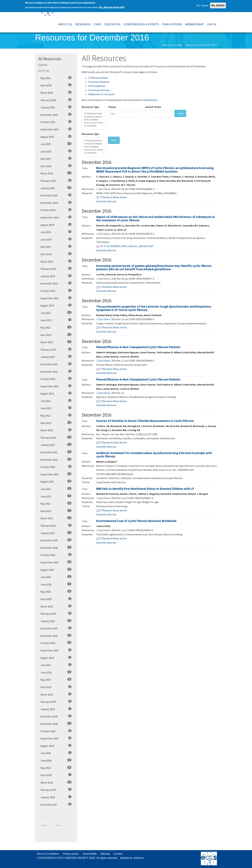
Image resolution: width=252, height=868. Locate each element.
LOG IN (211, 24)
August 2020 (56, 570)
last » (58, 825)
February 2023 (56, 349)
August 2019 (56, 658)
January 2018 (56, 797)
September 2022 (56, 386)
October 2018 (56, 731)
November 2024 (56, 203)
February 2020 (56, 614)
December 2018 (56, 716)
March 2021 (56, 518)
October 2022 (56, 379)
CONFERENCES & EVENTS (141, 24)
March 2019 (56, 694)
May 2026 (56, 78)
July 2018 (56, 753)
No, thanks (218, 5)
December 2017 (56, 804)
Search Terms (153, 107)
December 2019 (56, 628)
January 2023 (56, 357)
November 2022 (56, 371)
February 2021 (56, 525)
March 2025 (56, 173)
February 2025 (56, 181)
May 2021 (56, 503)
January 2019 (56, 709)
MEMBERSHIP (194, 24)
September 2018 (56, 738)
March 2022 (56, 430)
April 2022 (56, 423)
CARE (97, 24)
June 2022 (56, 408)
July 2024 (56, 232)
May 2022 (56, 415)
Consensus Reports (99, 82)
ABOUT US (65, 24)
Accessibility (90, 854)
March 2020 (56, 606)
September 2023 (56, 298)
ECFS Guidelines (97, 86)
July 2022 (56, 401)
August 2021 (56, 481)
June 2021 (56, 496)
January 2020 (56, 621)
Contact (118, 854)
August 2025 (56, 137)
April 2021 (56, 511)
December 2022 (56, 364)
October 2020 (56, 555)
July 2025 (56, 144)
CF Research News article (113, 197)
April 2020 (56, 599)
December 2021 (56, 452)
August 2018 (56, 746)
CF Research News (98, 78)
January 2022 (56, 445)
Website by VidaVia (133, 858)
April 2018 (56, 775)
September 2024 (56, 217)
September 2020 (56, 562)
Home (43, 65)
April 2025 (56, 166)
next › (45, 825)
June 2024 (56, 239)
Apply (181, 113)
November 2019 (56, 636)
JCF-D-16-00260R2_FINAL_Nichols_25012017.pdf (126, 246)
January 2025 (56, 188)
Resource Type (90, 107)
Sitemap (105, 854)
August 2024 (56, 225)
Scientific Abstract (106, 373)
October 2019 (56, 643)
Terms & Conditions (48, 854)
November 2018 (56, 724)
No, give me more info (112, 7)
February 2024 (56, 269)
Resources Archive (172, 45)
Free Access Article (94, 123)
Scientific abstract (106, 201)
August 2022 (56, 393)
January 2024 (56, 276)
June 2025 (56, 151)
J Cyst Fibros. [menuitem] (103, 319)
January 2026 (56, 107)
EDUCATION (113, 24)
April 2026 (56, 85)
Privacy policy (71, 854)
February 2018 (56, 790)
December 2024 (56, 195)
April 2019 (56, 687)
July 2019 (56, 665)
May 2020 (56, 591)
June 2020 (56, 584)
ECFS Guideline (94, 120)
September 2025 (56, 129)
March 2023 (56, 342)
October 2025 (56, 122)
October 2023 (56, 291)
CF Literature (94, 126)
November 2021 (56, 460)
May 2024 (56, 247)
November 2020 (56, 548)
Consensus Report (94, 117)
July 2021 (56, 489)
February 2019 (56, 702)
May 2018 (56, 768)
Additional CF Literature (101, 94)
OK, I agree (202, 5)
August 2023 (56, 305)
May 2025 (56, 159)
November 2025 (56, 115)
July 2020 (56, 577)
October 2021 (56, 467)
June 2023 (56, 320)
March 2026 (56, 93)
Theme (112, 107)
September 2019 (56, 650)
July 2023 (56, 313)
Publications (150, 100)
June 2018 (56, 760)
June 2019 (56, 672)
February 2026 (56, 100)
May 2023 (56, 327)
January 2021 (56, 533)
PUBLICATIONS (172, 24)
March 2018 (56, 782)
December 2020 (56, 540)
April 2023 (56, 335)
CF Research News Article (113, 401)
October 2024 (56, 210)
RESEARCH (83, 24)
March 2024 (56, 261)
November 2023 (56, 283)
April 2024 (56, 254)
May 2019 (56, 680)
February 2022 (56, 437)
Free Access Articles (99, 90)
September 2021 (56, 474)
